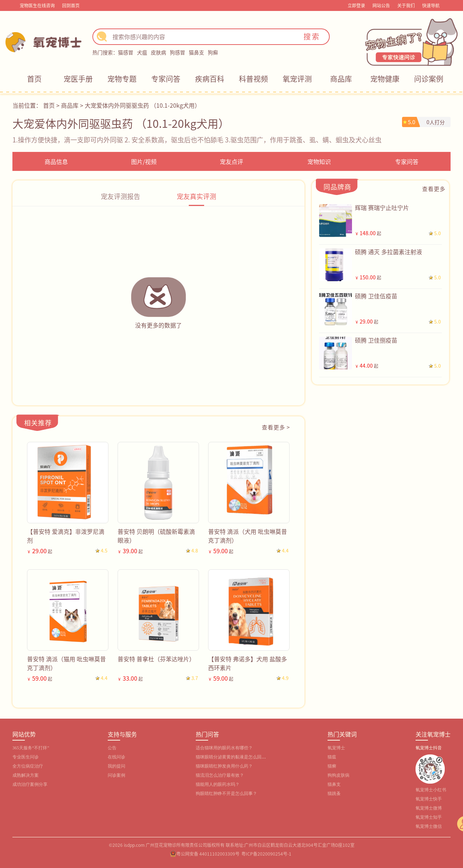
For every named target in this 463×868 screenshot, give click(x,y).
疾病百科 (210, 79)
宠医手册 (78, 79)
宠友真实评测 (196, 196)
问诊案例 (429, 79)
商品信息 (56, 161)
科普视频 (253, 79)
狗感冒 (177, 52)
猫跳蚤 (334, 794)
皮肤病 (158, 52)
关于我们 (406, 5)
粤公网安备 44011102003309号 (208, 854)
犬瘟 (142, 52)
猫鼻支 (196, 52)
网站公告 (381, 5)
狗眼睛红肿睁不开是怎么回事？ (226, 794)
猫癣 (332, 766)
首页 (34, 79)
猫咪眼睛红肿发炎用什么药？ (224, 766)
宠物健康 (385, 79)
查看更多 (434, 189)
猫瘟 (332, 757)
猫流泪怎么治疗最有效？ (220, 775)
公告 (112, 748)
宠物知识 (319, 161)
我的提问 (116, 766)
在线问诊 (116, 757)
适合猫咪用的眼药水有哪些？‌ (224, 748)
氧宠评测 (297, 79)
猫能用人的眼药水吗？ (218, 784)
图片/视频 (144, 161)
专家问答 (166, 79)
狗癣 (213, 52)
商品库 (341, 79)
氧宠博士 (336, 748)
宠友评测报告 (120, 196)
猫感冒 (126, 52)
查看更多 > (276, 427)
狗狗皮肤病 (338, 775)
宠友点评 (231, 161)
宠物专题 (122, 79)
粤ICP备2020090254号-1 (266, 854)
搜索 (312, 36)
